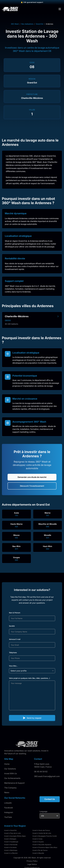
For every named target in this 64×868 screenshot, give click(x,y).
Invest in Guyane (38, 842)
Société (12, 626)
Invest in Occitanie (10, 847)
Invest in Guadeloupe (11, 842)
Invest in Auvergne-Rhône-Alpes (15, 836)
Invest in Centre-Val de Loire (42, 833)
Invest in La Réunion (11, 853)
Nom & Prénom (15, 613)
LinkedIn (8, 803)
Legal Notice (32, 864)
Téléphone (13, 653)
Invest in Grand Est (10, 830)
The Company (10, 788)
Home (7, 764)
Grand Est (40, 24)
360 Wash (15, 24)
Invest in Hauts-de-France (41, 830)
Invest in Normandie (11, 845)
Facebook (9, 808)
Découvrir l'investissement (32, 486)
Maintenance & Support (14, 783)
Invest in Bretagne (10, 839)
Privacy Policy (32, 861)
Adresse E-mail (15, 639)
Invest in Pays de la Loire (12, 833)
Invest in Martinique (11, 850)
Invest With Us (11, 773)
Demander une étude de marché (32, 477)
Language (43, 811)
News (7, 792)
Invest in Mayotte (38, 853)
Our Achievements (12, 778)
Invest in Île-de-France (40, 850)
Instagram (9, 812)
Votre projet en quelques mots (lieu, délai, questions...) (29, 678)
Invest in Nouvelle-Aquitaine (42, 845)
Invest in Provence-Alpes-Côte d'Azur (45, 847)
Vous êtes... (13, 666)
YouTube (8, 817)
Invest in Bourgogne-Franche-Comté (45, 836)
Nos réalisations (27, 24)
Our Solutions (10, 769)
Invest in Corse (37, 839)
